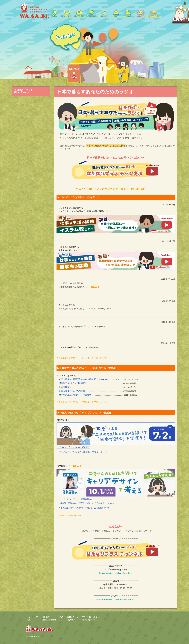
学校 (79, 13)
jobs (128, 13)
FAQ (61, 617)
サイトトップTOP (32, 618)
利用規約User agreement (49, 618)
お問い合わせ (153, 13)
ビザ (55, 13)
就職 (67, 13)
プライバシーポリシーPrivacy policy (92, 618)
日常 (91, 13)
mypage (140, 13)
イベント (116, 13)
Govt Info (104, 13)
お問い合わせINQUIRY (73, 618)
